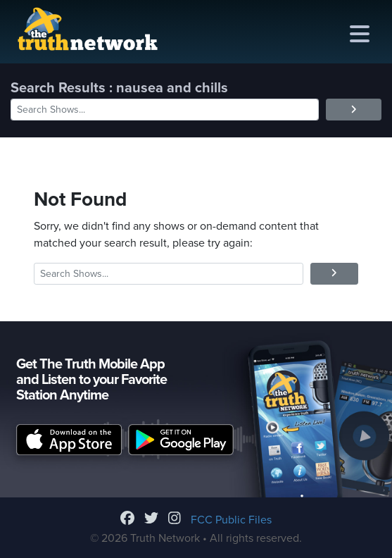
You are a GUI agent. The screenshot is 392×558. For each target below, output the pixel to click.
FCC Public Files (231, 520)
